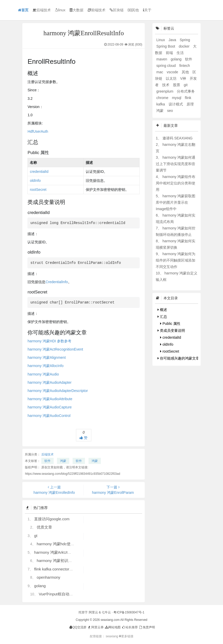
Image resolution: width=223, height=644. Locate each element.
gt (36, 536)
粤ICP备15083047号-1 (129, 612)
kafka (161, 104)
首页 (23, 10)
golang (40, 586)
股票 (177, 85)
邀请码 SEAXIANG (177, 138)
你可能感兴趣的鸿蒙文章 (178, 358)
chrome (163, 98)
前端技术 (96, 10)
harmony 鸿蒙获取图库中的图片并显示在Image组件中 (176, 202)
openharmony (49, 577)
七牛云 (106, 612)
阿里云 (93, 612)
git (186, 85)
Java (173, 40)
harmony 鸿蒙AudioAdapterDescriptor (58, 391)
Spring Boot (166, 46)
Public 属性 (170, 324)
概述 (162, 310)
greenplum (165, 91)
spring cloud (166, 66)
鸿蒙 (63, 461)
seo (170, 111)
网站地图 (113, 627)
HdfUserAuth (38, 131)
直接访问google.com (52, 519)
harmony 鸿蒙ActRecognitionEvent (55, 349)
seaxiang (112, 636)
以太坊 (172, 78)
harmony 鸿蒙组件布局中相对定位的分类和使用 (176, 183)
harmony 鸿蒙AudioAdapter (49, 382)
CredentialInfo (57, 282)
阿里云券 (95, 627)
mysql (177, 98)
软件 (47, 461)
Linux (161, 40)
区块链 (117, 10)
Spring (185, 40)
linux (60, 10)
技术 (166, 85)
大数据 (76, 10)
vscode (173, 72)
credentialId (39, 172)
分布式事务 (186, 91)
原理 (190, 104)
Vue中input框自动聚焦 (58, 594)
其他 (133, 10)
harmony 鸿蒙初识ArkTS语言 (62, 561)
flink (188, 98)
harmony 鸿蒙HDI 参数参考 (49, 341)
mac (160, 72)
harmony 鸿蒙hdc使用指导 (59, 544)
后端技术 (42, 10)
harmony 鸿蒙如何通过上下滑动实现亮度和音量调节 (176, 164)
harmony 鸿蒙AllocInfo (45, 366)
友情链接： (97, 636)
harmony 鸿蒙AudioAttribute (50, 399)
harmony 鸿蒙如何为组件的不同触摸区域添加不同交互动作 (176, 260)
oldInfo (35, 181)
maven (162, 59)
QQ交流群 (78, 627)
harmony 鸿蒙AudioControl (49, 416)
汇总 (162, 317)
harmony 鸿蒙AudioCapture (50, 407)
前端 (170, 53)
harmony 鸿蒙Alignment (47, 357)
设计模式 (176, 104)
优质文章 (44, 527)
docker (185, 46)
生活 (180, 53)
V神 (184, 78)
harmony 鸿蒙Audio (43, 374)
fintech (185, 66)
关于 (147, 10)
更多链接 (126, 636)
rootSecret (38, 190)
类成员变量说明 (171, 330)
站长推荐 (130, 627)
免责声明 (147, 627)
